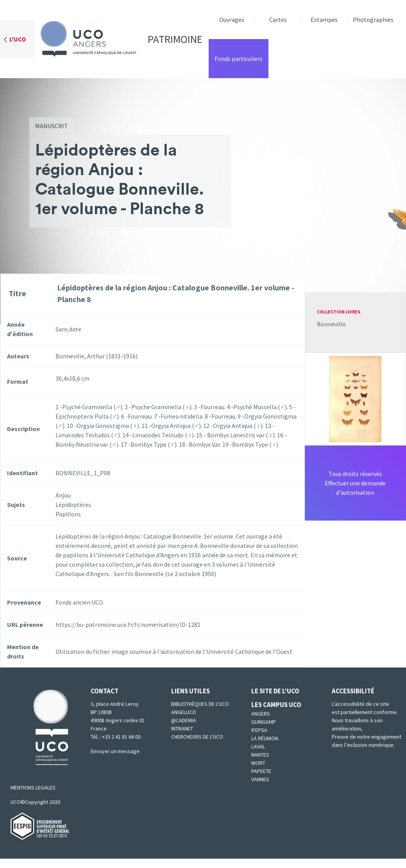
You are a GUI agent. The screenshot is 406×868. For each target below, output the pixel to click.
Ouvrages (232, 20)
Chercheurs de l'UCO (197, 737)
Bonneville (331, 324)
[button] (355, 398)
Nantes (260, 755)
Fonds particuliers (239, 59)
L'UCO (18, 39)
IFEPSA (259, 730)
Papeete (261, 771)
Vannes (260, 779)
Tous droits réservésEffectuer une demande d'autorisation (355, 483)
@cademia (184, 720)
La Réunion (265, 738)
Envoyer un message (115, 751)
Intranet (182, 728)
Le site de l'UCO (275, 691)
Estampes (324, 20)
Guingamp (264, 722)
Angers (261, 714)
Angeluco (184, 712)
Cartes (278, 20)
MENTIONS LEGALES (33, 787)
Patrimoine (119, 39)
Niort (258, 763)
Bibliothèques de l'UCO (200, 704)
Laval (258, 746)
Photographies (373, 20)
